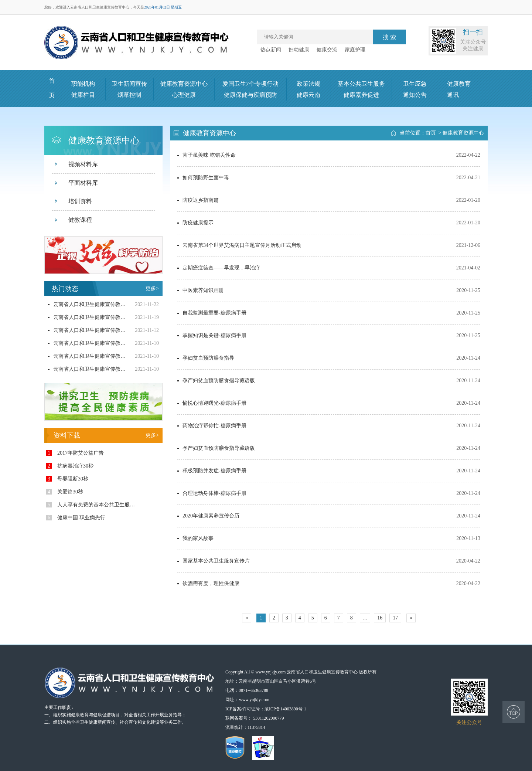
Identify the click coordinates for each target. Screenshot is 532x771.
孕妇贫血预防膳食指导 (206, 358)
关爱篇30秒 (65, 492)
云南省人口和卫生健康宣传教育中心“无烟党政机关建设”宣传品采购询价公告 (87, 317)
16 (380, 618)
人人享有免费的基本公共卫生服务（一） (93, 505)
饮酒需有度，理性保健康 (208, 583)
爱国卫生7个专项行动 (250, 84)
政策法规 (308, 84)
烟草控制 (129, 95)
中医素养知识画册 (201, 290)
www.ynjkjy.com (254, 700)
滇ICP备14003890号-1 (285, 709)
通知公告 (415, 95)
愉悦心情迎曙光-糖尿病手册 (212, 403)
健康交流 (327, 50)
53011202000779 (269, 718)
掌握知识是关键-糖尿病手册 (212, 335)
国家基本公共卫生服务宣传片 (214, 561)
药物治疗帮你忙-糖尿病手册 (212, 426)
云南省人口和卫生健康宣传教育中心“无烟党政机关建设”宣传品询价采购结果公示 (87, 304)
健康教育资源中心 (184, 84)
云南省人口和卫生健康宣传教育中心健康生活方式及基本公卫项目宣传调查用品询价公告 (87, 343)
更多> (152, 288)
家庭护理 (355, 50)
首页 (431, 133)
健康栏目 (83, 95)
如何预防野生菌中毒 (203, 178)
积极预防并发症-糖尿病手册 (212, 471)
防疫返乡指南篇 (198, 200)
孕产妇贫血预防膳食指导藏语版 (216, 381)
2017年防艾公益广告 (75, 453)
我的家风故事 (195, 538)
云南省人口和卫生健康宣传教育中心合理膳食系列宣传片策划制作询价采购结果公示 (87, 369)
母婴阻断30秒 (67, 479)
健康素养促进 (361, 95)
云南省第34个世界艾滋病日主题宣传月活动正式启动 (239, 245)
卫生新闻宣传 (129, 84)
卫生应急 (415, 84)
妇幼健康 (299, 50)
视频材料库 (83, 164)
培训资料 (80, 201)
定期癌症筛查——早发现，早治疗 (219, 268)
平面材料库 (83, 183)
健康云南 (308, 95)
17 (395, 618)
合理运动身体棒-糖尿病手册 (212, 493)
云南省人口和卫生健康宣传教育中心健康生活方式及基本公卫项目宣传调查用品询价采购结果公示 (87, 330)
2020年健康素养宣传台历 (208, 516)
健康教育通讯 (459, 89)
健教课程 (80, 220)
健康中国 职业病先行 (76, 518)
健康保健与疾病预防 (250, 95)
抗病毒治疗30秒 (70, 466)
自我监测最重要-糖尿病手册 (212, 313)
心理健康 (184, 95)
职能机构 (83, 84)
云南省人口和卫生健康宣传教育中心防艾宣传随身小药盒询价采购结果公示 (87, 356)
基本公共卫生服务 (361, 84)
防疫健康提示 (195, 223)
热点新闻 (271, 50)
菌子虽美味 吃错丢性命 (207, 155)
